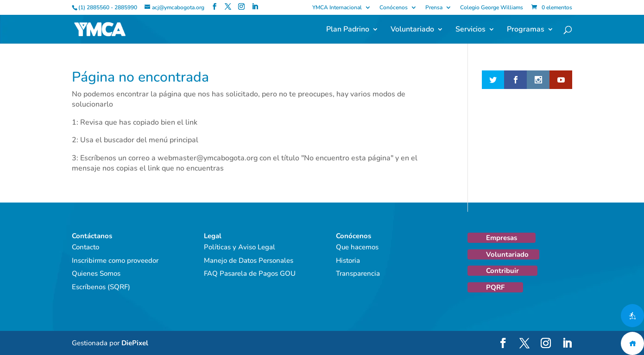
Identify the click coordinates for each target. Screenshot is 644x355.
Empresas (502, 238)
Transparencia (358, 273)
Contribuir (502, 271)
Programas (526, 30)
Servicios (470, 30)
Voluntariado (412, 30)
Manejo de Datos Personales (249, 260)
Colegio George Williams (492, 8)
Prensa (434, 8)
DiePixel (135, 343)
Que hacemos (357, 247)
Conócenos (394, 8)
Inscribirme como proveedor (115, 260)
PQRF (495, 287)
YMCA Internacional (337, 8)
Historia (348, 260)
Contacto (85, 247)
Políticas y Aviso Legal (240, 247)
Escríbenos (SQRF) (101, 287)
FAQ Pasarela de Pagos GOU (250, 273)
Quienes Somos (96, 273)
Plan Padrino (348, 30)
